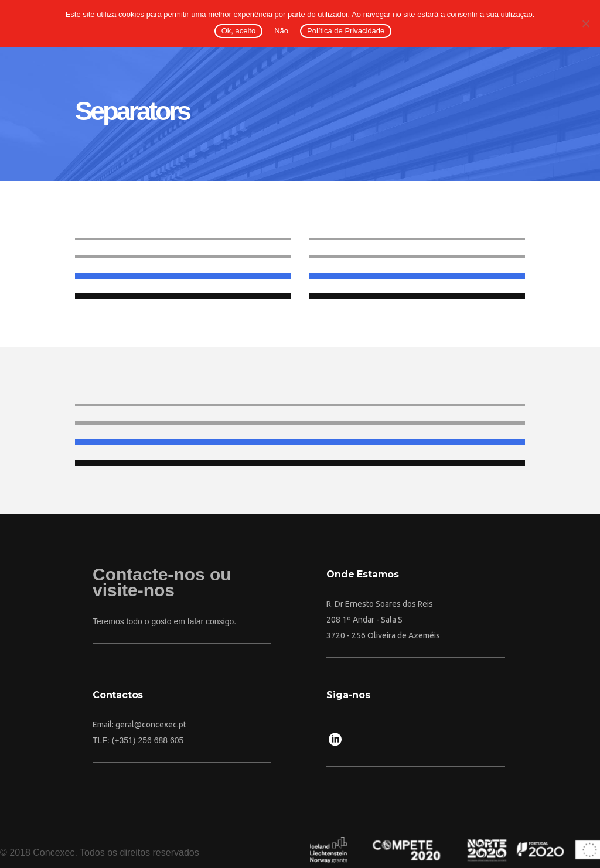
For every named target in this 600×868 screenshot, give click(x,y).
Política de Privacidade (346, 31)
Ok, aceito (239, 31)
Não (281, 31)
